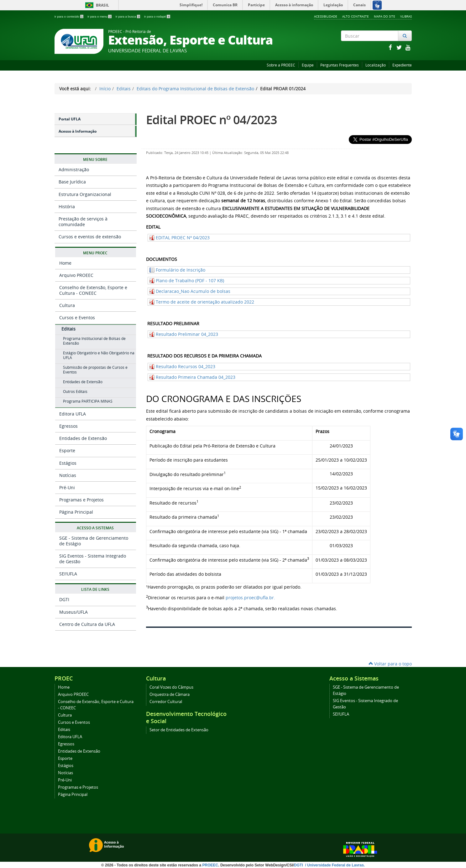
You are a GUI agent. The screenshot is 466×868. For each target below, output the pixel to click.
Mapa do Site (385, 16)
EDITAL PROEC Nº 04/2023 (183, 238)
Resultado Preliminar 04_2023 (187, 334)
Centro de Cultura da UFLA (87, 624)
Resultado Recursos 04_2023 (186, 366)
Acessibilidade (326, 16)
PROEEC (210, 865)
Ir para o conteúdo (69, 16)
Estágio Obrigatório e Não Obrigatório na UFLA (99, 355)
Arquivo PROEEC (76, 275)
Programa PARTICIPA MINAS (88, 401)
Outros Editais (75, 392)
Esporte (67, 450)
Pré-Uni (67, 487)
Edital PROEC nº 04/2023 (212, 120)
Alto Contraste (356, 16)
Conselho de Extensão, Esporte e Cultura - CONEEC (93, 290)
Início (105, 89)
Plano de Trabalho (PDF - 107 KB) (190, 281)
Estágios (68, 463)
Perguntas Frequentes (340, 65)
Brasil (96, 5)
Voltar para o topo (390, 664)
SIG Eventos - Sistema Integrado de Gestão (93, 559)
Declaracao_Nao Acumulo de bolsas (193, 291)
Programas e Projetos (81, 500)
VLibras (406, 16)
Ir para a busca (128, 16)
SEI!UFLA (68, 574)
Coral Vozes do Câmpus (171, 687)
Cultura (67, 305)
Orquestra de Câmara (170, 694)
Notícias (68, 475)
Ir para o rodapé (157, 16)
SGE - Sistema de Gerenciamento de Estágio (94, 541)
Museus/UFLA (73, 612)
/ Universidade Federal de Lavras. (334, 865)
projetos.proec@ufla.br (250, 598)
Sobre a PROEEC (281, 65)
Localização (376, 65)
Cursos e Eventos (77, 318)
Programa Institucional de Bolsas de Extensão (94, 341)
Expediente (402, 65)
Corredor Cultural (166, 702)
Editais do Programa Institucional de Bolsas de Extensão (195, 89)
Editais (124, 89)
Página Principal (76, 512)
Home (65, 263)
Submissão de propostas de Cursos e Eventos (95, 370)
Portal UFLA (70, 119)
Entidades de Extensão (83, 382)
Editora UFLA (73, 414)
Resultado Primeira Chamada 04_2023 (196, 377)
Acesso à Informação (78, 131)
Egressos (68, 426)
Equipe (308, 65)
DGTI (64, 599)
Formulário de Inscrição (181, 270)
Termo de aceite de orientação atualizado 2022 (205, 302)
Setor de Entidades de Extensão (179, 730)
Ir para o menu (100, 16)
